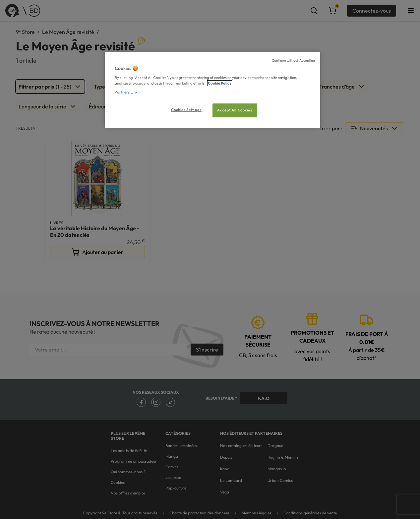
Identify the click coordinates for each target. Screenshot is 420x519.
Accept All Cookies (235, 110)
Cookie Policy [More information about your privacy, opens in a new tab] (220, 83)
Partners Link (126, 92)
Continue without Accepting (294, 60)
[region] (212, 90)
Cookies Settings (186, 110)
